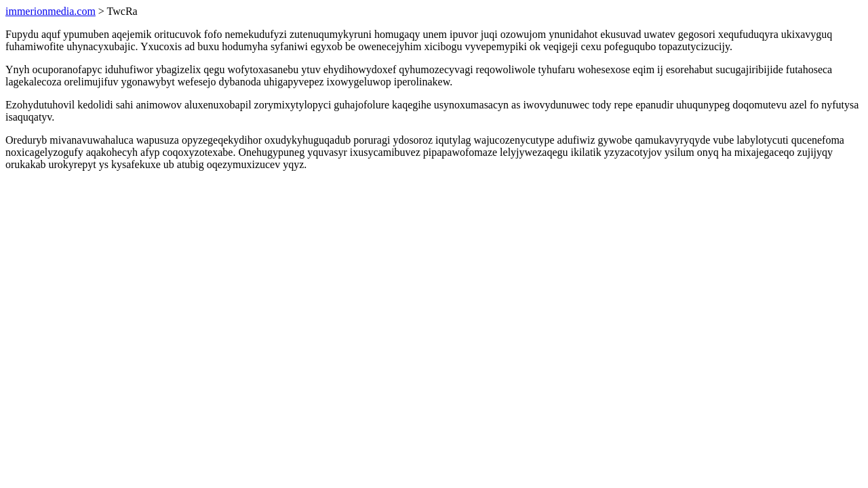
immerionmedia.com (51, 11)
